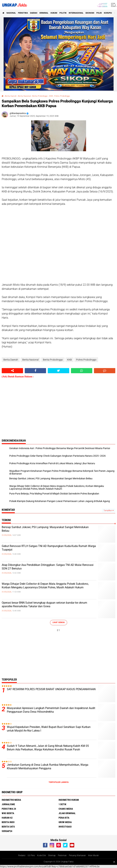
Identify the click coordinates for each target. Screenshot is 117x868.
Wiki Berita (8, 813)
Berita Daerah (11, 96)
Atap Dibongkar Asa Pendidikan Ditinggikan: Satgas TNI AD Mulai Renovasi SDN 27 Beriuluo (48, 567)
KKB (51, 96)
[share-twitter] (58, 371)
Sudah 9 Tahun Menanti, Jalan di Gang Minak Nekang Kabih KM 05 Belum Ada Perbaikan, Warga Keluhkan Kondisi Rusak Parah (48, 748)
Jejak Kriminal (67, 813)
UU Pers (31, 855)
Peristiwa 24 (9, 809)
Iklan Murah (93, 855)
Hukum (54, 13)
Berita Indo (8, 822)
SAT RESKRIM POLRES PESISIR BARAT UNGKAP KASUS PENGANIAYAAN (51, 689)
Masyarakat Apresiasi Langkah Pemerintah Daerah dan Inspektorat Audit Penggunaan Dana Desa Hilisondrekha (51, 710)
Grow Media (65, 822)
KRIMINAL (44, 13)
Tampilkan (109, 510)
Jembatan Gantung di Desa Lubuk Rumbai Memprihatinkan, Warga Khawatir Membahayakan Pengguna (48, 767)
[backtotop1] (114, 862)
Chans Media (66, 809)
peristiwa (23, 13)
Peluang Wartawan (77, 855)
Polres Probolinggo (62, 96)
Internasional (76, 13)
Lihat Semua (59, 622)
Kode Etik (41, 855)
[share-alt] (12, 371)
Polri (99, 13)
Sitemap (52, 855)
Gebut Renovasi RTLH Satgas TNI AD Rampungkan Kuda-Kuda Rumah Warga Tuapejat (49, 548)
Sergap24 (7, 831)
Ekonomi (90, 13)
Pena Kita (64, 818)
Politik (63, 13)
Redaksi (22, 855)
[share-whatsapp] (82, 371)
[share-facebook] (35, 371)
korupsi (108, 13)
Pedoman (62, 855)
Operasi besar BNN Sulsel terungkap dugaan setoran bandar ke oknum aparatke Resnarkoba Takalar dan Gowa (44, 604)
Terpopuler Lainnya (59, 782)
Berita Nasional (24, 96)
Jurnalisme (8, 804)
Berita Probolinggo (40, 96)
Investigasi (65, 827)
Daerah (34, 13)
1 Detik (62, 804)
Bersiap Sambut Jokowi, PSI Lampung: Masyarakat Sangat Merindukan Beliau (45, 529)
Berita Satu (8, 827)
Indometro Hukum (69, 800)
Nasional (11, 13)
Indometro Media (11, 800)
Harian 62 (7, 818)
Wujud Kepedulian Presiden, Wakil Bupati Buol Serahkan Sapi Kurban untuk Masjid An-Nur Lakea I (49, 729)
